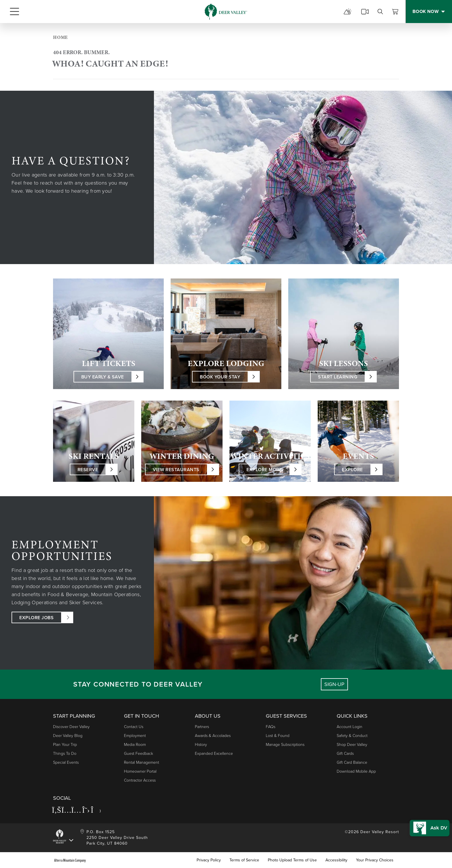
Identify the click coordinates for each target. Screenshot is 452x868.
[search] (380, 12)
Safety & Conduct (352, 736)
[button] (428, 824)
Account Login (350, 727)
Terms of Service (244, 860)
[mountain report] (348, 12)
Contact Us (134, 727)
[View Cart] (395, 12)
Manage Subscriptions (285, 745)
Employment (135, 736)
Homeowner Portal (140, 771)
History (201, 745)
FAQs (271, 727)
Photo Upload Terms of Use (292, 860)
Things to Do (65, 754)
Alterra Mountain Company (70, 860)
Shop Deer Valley (352, 745)
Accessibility (336, 860)
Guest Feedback (139, 754)
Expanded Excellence (214, 754)
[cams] (365, 12)
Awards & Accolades (213, 736)
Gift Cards (345, 754)
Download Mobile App (356, 771)
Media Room (135, 745)
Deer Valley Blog (68, 736)
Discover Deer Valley (71, 727)
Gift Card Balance (352, 762)
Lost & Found (278, 736)
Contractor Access (140, 780)
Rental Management (142, 762)
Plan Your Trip (65, 745)
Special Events (66, 762)
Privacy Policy (209, 860)
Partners (202, 727)
